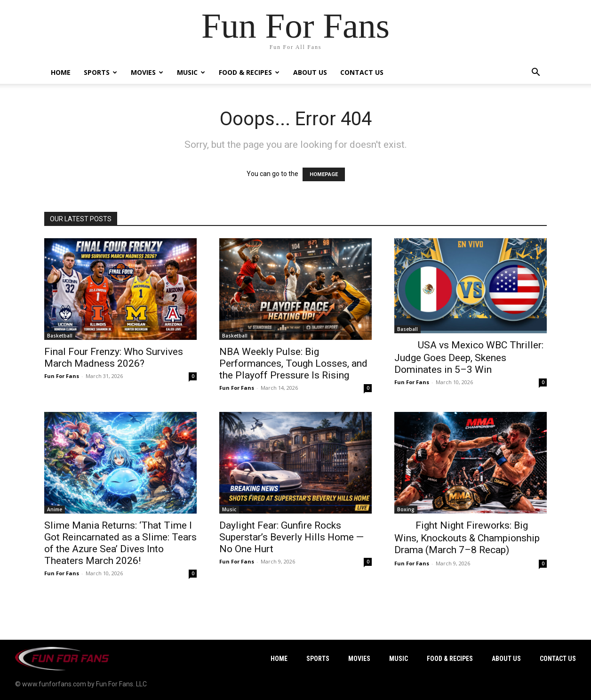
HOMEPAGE (324, 174)
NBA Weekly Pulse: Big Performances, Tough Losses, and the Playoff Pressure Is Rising (293, 363)
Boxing (406, 509)
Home (61, 72)
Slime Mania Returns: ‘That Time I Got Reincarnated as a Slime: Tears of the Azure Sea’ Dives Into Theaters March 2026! (120, 543)
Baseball (407, 329)
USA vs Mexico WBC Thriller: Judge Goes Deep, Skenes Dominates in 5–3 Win (469, 357)
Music (191, 72)
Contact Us (362, 72)
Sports (100, 72)
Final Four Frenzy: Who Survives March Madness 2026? (114, 358)
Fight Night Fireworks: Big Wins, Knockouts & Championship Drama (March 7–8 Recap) (467, 538)
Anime (55, 509)
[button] (535, 73)
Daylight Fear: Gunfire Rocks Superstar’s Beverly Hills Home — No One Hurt (292, 537)
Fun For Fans (62, 376)
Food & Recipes (249, 72)
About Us (310, 72)
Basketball (60, 336)
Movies (147, 72)
